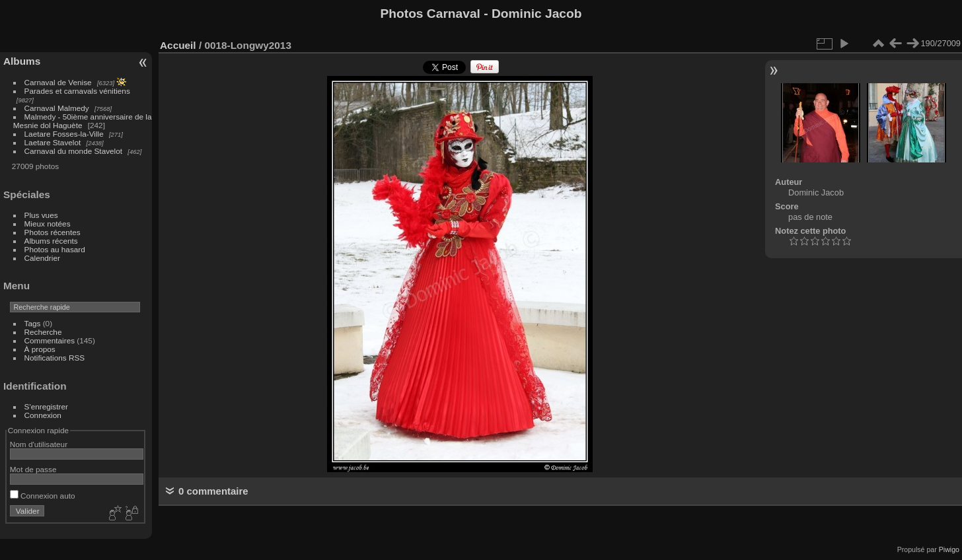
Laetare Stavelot (53, 142)
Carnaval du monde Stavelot (73, 151)
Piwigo (949, 549)
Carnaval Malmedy (57, 108)
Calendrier (42, 258)
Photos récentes (53, 232)
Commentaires (50, 340)
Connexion (43, 415)
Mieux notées (48, 224)
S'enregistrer (46, 406)
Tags (33, 323)
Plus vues (41, 215)
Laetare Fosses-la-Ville (64, 134)
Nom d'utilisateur (39, 444)
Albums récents (51, 241)
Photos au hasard (55, 249)
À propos (40, 349)
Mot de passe (33, 469)
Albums (22, 61)
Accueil (178, 45)
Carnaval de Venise (58, 82)
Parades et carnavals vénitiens (77, 91)
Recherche (43, 332)
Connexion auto (43, 496)
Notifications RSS (55, 358)
